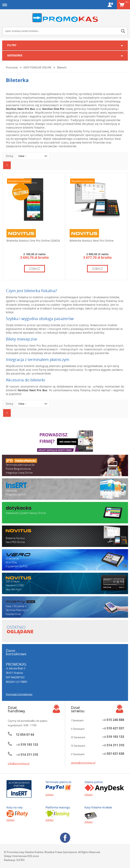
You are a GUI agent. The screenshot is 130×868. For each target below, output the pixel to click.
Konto (110, 5)
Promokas (65, 18)
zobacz (35, 269)
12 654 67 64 (25, 735)
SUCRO (20, 860)
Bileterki (62, 67)
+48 (27, 745)
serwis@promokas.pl (83, 763)
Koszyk (127, 2)
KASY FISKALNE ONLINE (37, 67)
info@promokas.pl (19, 763)
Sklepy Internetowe (15, 856)
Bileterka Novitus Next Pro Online (92, 241)
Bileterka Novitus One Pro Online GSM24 (33, 241)
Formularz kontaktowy (19, 694)
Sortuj (9, 156)
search (123, 31)
